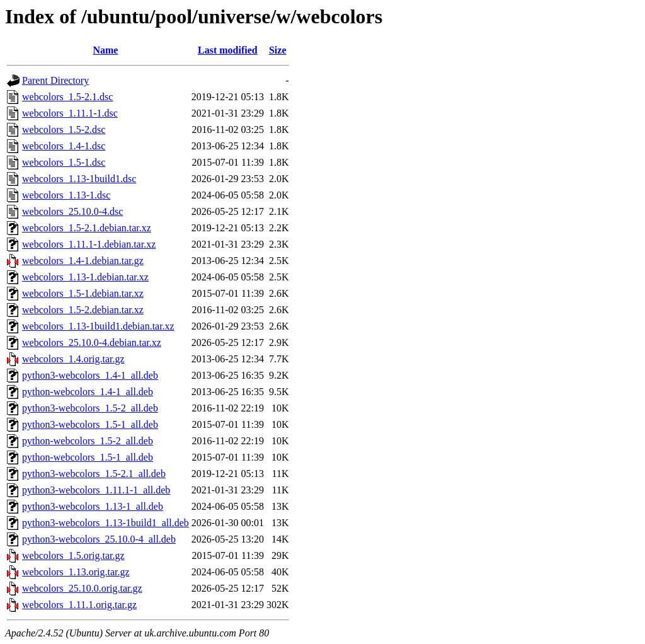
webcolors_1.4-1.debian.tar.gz (83, 261)
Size (278, 50)
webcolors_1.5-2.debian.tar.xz (83, 310)
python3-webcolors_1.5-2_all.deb (90, 408)
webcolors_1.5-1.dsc (64, 162)
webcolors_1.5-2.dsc (64, 129)
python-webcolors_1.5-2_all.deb (88, 441)
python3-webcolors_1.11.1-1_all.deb (96, 490)
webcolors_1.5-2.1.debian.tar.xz (87, 228)
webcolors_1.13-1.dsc (66, 195)
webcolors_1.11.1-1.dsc (70, 113)
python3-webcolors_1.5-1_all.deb (90, 424)
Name (105, 50)
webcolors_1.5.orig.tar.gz (73, 555)
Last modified (228, 50)
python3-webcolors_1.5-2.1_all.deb (94, 474)
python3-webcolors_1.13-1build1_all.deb (106, 523)
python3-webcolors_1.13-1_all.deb (93, 506)
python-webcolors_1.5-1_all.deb (88, 457)
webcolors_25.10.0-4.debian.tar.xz (92, 342)
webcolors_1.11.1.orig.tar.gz (79, 605)
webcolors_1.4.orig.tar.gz (73, 359)
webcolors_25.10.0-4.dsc (72, 211)
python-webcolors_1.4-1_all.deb (88, 392)
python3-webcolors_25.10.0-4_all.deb (99, 539)
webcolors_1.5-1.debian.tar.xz (83, 293)
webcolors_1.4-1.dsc (64, 146)
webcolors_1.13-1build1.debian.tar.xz (98, 326)
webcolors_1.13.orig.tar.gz (76, 572)
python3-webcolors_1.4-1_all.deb (90, 375)
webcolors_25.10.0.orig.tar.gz (82, 588)
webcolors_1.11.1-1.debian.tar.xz (89, 244)
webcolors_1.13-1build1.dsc (79, 179)
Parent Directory (55, 80)
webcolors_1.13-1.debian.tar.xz (85, 277)
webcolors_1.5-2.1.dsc (67, 97)
